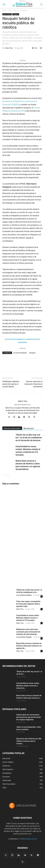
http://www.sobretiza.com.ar (22, 405)
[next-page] (8, 475)
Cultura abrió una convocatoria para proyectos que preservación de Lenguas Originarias (29, 717)
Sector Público (13, 10)
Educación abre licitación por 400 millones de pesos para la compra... (29, 741)
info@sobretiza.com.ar (28, 839)
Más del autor (29, 428)
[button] (4, 5)
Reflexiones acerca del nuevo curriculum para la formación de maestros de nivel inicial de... (28, 632)
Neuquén (32, 353)
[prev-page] (4, 475)
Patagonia (24, 10)
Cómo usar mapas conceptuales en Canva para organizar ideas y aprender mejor (28, 604)
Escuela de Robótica (20, 353)
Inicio (4, 10)
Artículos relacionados (12, 428)
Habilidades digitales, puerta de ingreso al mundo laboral (11, 384)
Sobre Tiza (9, 48)
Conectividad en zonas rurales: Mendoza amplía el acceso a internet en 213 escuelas (28, 618)
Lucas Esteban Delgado (24, 595)
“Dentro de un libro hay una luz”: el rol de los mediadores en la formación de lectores (29, 438)
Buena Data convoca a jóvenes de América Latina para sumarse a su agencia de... (29, 646)
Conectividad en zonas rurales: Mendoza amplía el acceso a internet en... (28, 686)
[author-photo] (23, 397)
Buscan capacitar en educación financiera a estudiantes (34, 384)
